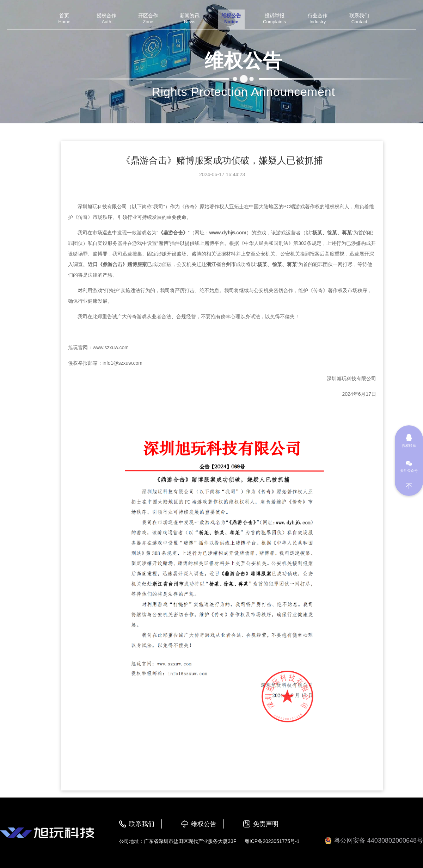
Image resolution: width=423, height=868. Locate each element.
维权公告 (204, 824)
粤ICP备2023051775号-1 (272, 841)
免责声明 (266, 824)
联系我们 (142, 824)
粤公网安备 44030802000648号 (374, 841)
